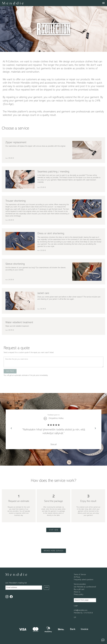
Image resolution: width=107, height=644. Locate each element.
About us (77, 592)
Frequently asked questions (84, 580)
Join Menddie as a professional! (85, 587)
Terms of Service (80, 575)
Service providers (80, 584)
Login (76, 606)
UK (75, 618)
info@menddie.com (81, 610)
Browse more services (53, 551)
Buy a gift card (79, 589)
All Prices (77, 577)
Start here (54, 530)
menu (103, 3)
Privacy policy (79, 595)
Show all (53, 444)
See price (10, 371)
